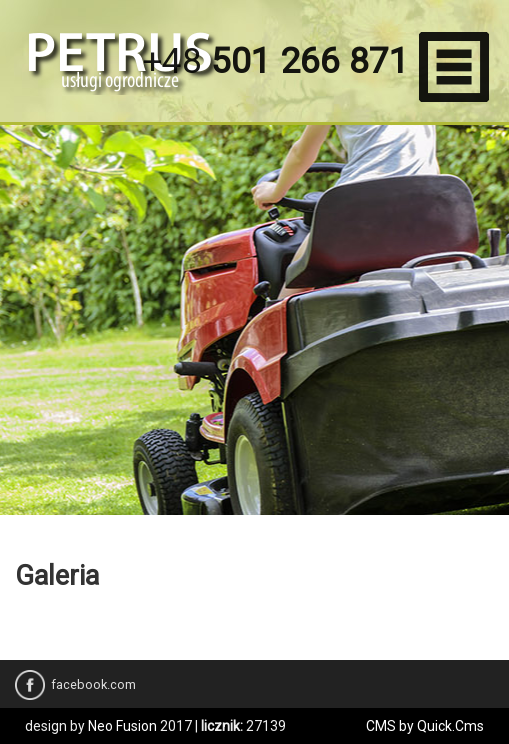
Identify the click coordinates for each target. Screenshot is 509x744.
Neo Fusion (122, 726)
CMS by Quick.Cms (425, 726)
